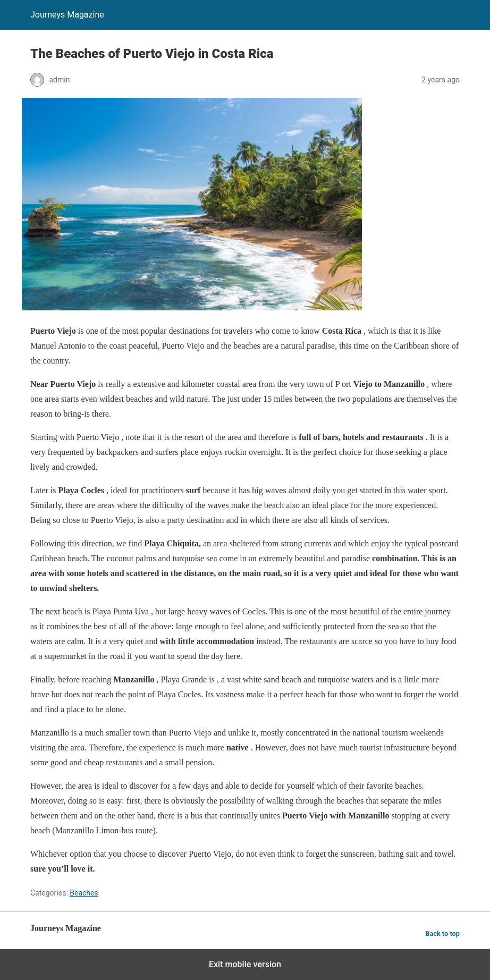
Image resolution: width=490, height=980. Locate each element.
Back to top (442, 933)
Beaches (84, 893)
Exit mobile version (245, 964)
